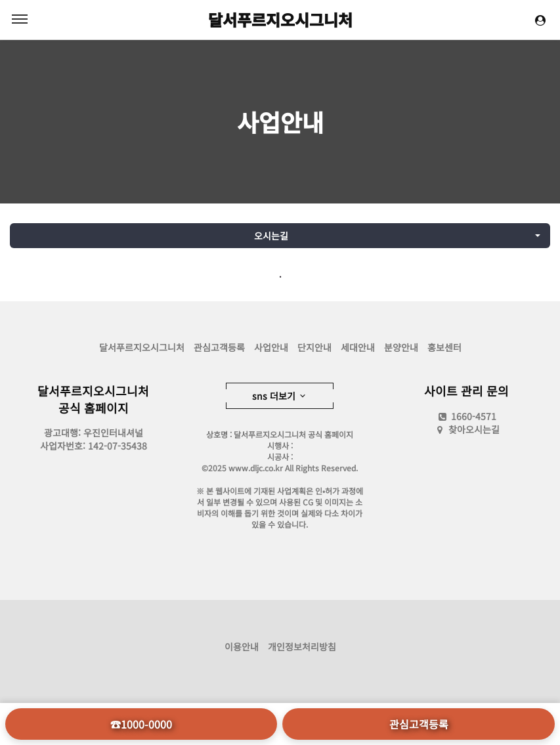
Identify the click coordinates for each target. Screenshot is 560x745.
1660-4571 (466, 416)
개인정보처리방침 (302, 647)
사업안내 (280, 121)
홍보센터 (444, 347)
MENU (20, 19)
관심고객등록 (219, 347)
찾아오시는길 (474, 429)
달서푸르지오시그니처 (280, 19)
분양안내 (401, 347)
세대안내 (358, 347)
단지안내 (314, 347)
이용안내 (242, 647)
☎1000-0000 (141, 724)
